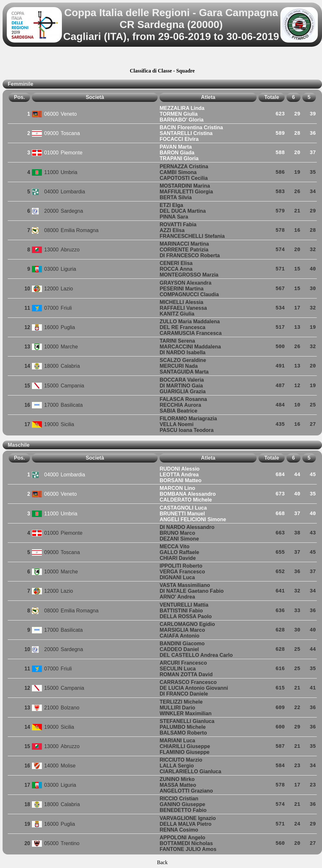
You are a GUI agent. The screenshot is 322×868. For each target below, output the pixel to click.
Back (162, 862)
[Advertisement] (162, 58)
